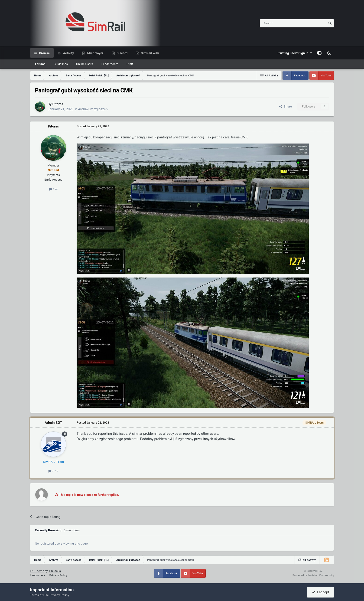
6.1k (53, 471)
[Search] (281, 23)
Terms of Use (39, 595)
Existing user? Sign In (295, 53)
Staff (130, 64)
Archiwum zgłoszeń (93, 109)
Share (286, 106)
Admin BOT (54, 423)
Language (37, 575)
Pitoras (58, 104)
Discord (122, 53)
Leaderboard (110, 64)
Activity (68, 53)
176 (53, 189)
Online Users (85, 64)
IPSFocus (55, 571)
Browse (44, 53)
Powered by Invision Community (313, 575)
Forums (40, 64)
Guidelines (61, 64)
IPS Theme (37, 571)
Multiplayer (95, 53)
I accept (321, 592)
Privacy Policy (58, 575)
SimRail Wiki (149, 53)
